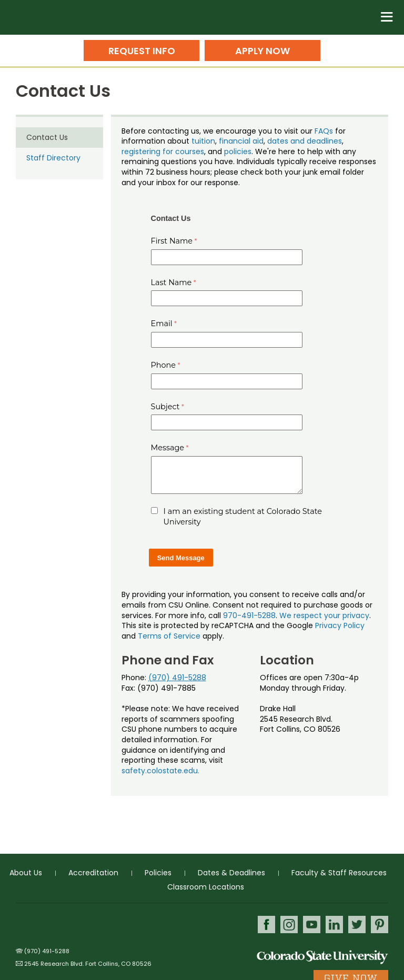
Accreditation (93, 873)
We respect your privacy (324, 615)
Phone (164, 365)
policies (238, 151)
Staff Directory (53, 158)
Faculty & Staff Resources (339, 873)
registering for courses (163, 151)
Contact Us (47, 137)
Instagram (289, 925)
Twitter (357, 925)
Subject (165, 407)
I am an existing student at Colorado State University (243, 517)
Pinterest (380, 925)
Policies (158, 873)
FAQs (324, 131)
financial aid (241, 141)
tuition (203, 141)
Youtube (312, 925)
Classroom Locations (206, 887)
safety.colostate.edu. (160, 771)
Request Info (142, 51)
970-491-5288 (249, 615)
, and (214, 151)
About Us (26, 873)
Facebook (266, 925)
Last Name (171, 282)
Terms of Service (169, 636)
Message (168, 448)
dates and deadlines (305, 141)
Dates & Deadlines (231, 873)
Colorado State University (322, 957)
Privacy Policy (340, 625)
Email (162, 324)
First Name (172, 241)
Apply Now (262, 51)
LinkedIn (334, 925)
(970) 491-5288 (177, 678)
